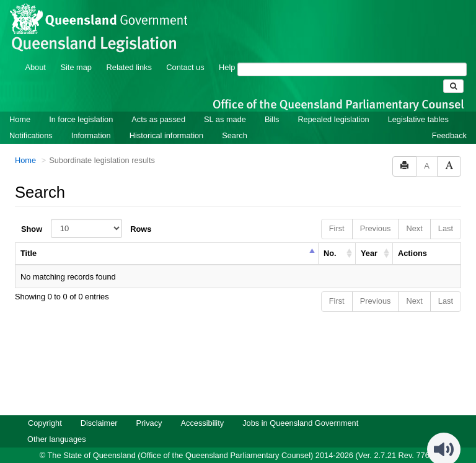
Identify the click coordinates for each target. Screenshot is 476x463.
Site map (76, 51)
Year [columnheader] (369, 236)
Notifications (31, 119)
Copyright (45, 406)
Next (414, 212)
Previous (376, 212)
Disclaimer (99, 406)
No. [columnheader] (330, 236)
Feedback (449, 119)
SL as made (225, 103)
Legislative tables (418, 103)
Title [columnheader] (29, 236)
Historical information (166, 119)
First (337, 212)
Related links (129, 51)
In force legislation (81, 103)
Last (446, 212)
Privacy (149, 406)
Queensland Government (238, 452)
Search (235, 119)
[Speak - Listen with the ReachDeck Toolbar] (444, 433)
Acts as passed (158, 103)
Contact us (185, 51)
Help (227, 51)
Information (91, 119)
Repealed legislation (333, 103)
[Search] (352, 53)
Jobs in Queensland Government (300, 406)
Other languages (57, 422)
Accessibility (202, 406)
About (35, 51)
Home (20, 103)
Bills (272, 103)
